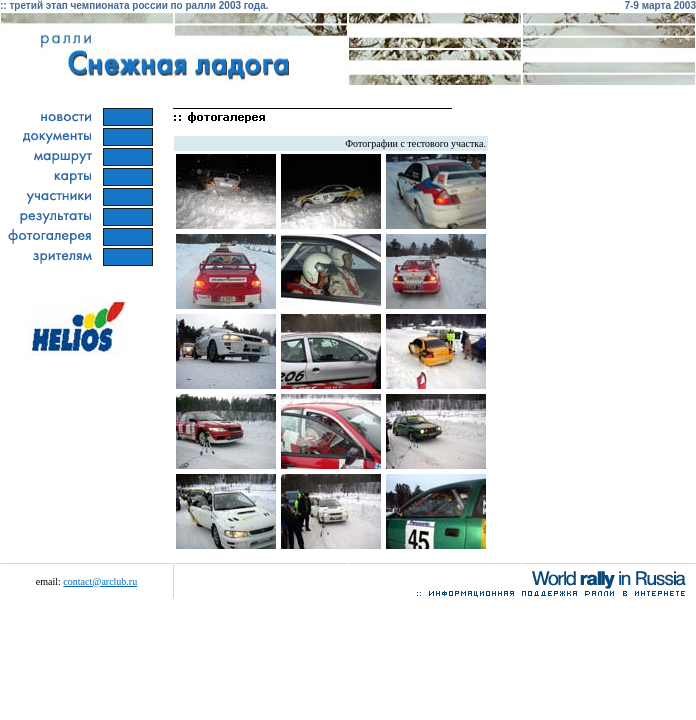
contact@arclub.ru (100, 581)
